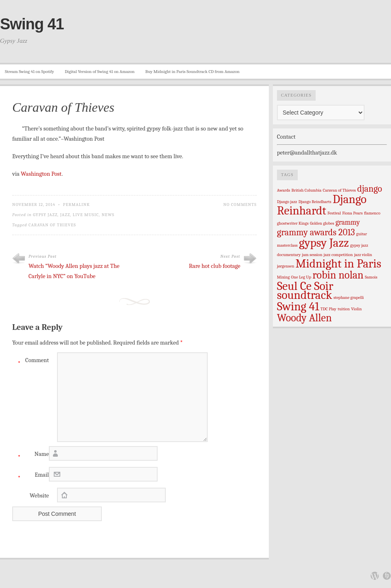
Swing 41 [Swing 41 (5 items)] (298, 306)
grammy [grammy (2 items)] (348, 222)
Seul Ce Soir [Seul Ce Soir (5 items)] (305, 286)
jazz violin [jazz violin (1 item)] (363, 255)
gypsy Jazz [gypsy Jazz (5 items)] (324, 243)
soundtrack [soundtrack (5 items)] (304, 295)
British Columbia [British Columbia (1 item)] (307, 190)
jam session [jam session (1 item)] (312, 255)
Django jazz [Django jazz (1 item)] (287, 202)
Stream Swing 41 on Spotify (30, 72)
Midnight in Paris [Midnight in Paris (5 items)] (338, 264)
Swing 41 (32, 24)
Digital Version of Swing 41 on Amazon (100, 72)
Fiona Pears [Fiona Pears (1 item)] (352, 213)
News (108, 215)
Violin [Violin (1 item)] (356, 309)
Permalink (77, 204)
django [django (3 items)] (370, 189)
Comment (31, 362)
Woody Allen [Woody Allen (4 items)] (304, 318)
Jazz (65, 215)
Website (39, 496)
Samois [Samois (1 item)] (371, 277)
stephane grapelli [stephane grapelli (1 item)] (349, 297)
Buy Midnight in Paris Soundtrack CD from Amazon (192, 72)
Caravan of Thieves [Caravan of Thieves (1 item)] (339, 190)
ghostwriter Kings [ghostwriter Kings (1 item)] (293, 223)
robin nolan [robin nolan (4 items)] (338, 275)
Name (31, 456)
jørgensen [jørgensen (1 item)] (286, 266)
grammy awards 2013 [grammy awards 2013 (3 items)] (316, 232)
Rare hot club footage (215, 266)
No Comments (240, 204)
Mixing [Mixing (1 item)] (283, 277)
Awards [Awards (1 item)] (283, 190)
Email (31, 477)
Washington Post (41, 174)
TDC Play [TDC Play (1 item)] (328, 309)
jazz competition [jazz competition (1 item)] (338, 255)
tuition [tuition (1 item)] (344, 309)
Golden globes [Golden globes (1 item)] (322, 223)
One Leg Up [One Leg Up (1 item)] (301, 277)
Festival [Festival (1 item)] (334, 213)
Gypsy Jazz (45, 215)
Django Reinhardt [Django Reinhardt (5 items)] (322, 205)
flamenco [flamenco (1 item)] (372, 213)
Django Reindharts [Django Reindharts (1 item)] (315, 202)
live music (86, 215)
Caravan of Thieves (52, 225)
